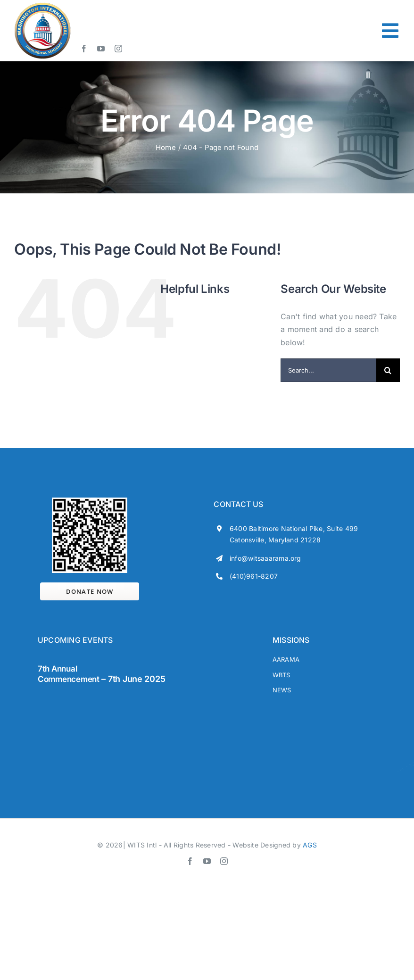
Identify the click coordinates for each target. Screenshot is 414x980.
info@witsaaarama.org (265, 558)
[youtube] (101, 49)
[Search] (388, 370)
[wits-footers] (75, 697)
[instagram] (118, 49)
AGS (310, 845)
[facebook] (84, 49)
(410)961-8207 (254, 576)
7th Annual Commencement (69, 674)
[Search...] (328, 370)
